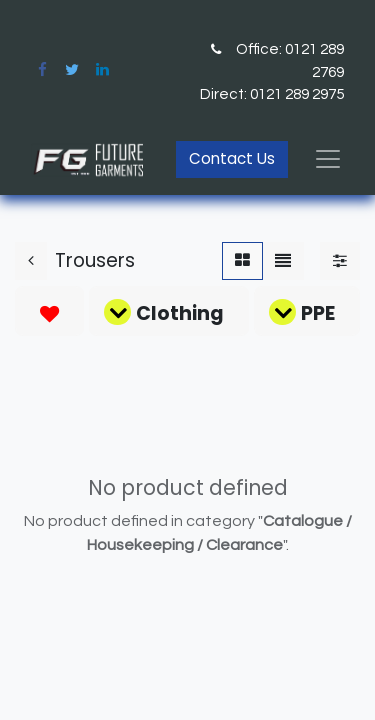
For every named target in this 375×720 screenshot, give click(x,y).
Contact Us (232, 158)
